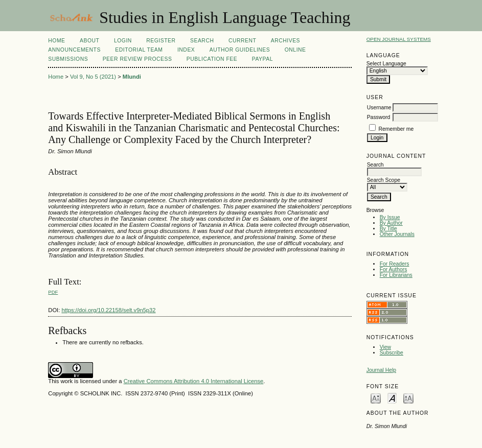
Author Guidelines (240, 50)
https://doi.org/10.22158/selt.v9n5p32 (108, 310)
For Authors (394, 269)
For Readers (395, 264)
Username (379, 108)
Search (202, 41)
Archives (285, 41)
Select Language (386, 64)
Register (161, 41)
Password (379, 117)
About (89, 41)
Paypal (262, 59)
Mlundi (132, 77)
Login (123, 41)
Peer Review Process (137, 59)
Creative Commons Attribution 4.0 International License (194, 381)
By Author (391, 223)
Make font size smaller (376, 398)
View (385, 347)
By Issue (390, 217)
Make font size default (392, 398)
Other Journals (397, 234)
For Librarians (396, 275)
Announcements (74, 50)
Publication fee (212, 59)
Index (186, 50)
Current (242, 41)
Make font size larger (408, 398)
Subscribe (392, 353)
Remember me (396, 129)
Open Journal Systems (399, 39)
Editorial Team (139, 50)
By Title (388, 229)
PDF (53, 292)
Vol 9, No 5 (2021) (93, 77)
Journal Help (381, 370)
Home (56, 41)
